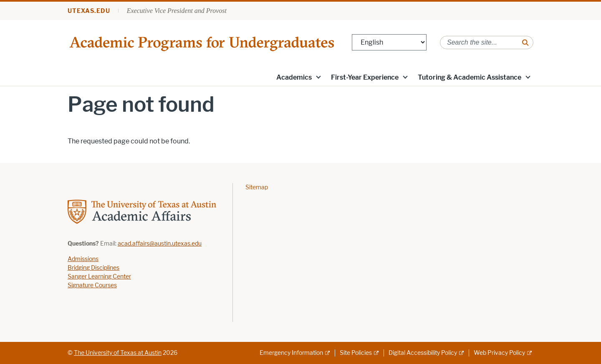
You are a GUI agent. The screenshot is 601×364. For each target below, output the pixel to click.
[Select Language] (389, 42)
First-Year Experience (365, 77)
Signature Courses (92, 285)
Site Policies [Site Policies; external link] (356, 353)
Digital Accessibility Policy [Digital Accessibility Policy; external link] (423, 353)
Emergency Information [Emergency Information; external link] (291, 353)
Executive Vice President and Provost (177, 11)
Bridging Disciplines (93, 268)
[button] (318, 77)
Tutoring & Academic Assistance (470, 77)
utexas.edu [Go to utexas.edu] (89, 11)
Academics (294, 77)
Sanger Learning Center (99, 277)
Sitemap (257, 187)
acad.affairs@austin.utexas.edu (160, 244)
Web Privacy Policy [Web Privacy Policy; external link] (499, 353)
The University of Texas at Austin (118, 353)
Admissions (83, 259)
